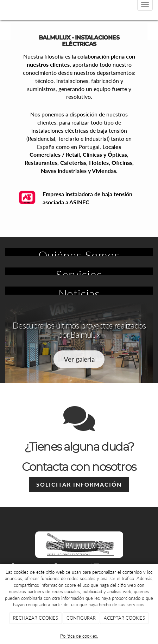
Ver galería (79, 359)
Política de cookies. (79, 636)
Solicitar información (79, 484)
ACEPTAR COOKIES (124, 618)
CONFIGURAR (81, 618)
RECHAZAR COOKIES (36, 618)
